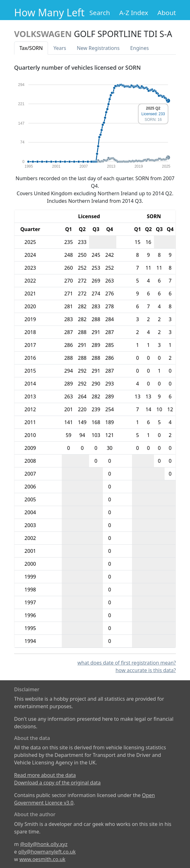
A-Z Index (134, 13)
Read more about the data (45, 775)
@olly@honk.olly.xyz (44, 844)
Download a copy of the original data (57, 783)
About (167, 13)
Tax (31, 48)
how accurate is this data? (146, 670)
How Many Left (49, 12)
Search (100, 13)
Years (60, 48)
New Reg (98, 48)
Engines (139, 48)
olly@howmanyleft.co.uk (47, 852)
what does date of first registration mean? (127, 663)
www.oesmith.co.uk (42, 859)
